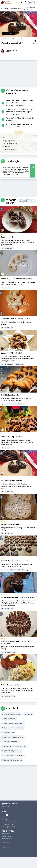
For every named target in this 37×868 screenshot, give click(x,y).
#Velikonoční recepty (23, 570)
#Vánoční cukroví (9, 248)
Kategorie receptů (7, 839)
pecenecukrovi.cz (10, 804)
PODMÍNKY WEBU (8, 831)
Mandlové (11, 480)
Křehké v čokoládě (14, 561)
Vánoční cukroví (9, 33)
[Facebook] (7, 815)
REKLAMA (5, 819)
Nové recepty (6, 834)
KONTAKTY (6, 812)
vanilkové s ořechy (15, 318)
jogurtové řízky (11, 685)
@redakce (9, 52)
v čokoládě (12, 353)
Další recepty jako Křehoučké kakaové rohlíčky (27, 201)
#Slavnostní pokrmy (10, 696)
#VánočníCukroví (9, 364)
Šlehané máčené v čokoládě (18, 597)
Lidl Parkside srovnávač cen (10, 822)
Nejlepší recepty (7, 836)
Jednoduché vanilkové (17, 279)
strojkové (11, 524)
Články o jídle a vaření (8, 827)
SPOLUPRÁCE (6, 843)
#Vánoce (7, 288)
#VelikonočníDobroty (10, 570)
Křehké (10, 395)
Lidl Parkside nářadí (8, 824)
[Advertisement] (18, 73)
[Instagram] (3, 815)
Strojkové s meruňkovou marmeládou (17, 642)
